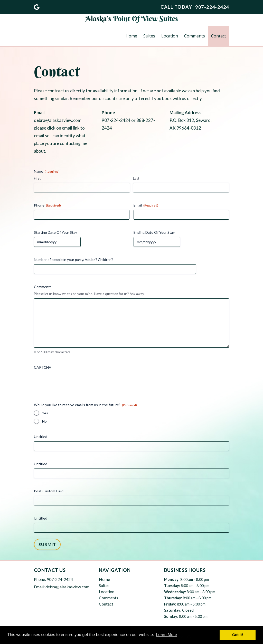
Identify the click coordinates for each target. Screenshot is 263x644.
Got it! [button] (238, 635)
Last (136, 178)
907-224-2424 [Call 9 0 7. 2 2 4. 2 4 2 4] (60, 579)
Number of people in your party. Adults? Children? (73, 260)
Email (146, 205)
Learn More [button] (166, 635)
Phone (47, 205)
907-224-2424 (116, 120)
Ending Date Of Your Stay (154, 232)
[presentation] (73, 382)
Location (170, 36)
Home (131, 36)
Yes (45, 413)
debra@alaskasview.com (58, 120)
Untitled (41, 437)
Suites (149, 36)
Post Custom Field (49, 491)
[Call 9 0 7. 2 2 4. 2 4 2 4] (212, 7)
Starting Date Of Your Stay (55, 232)
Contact (219, 36)
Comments (195, 36)
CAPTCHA (43, 367)
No (44, 421)
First (37, 178)
